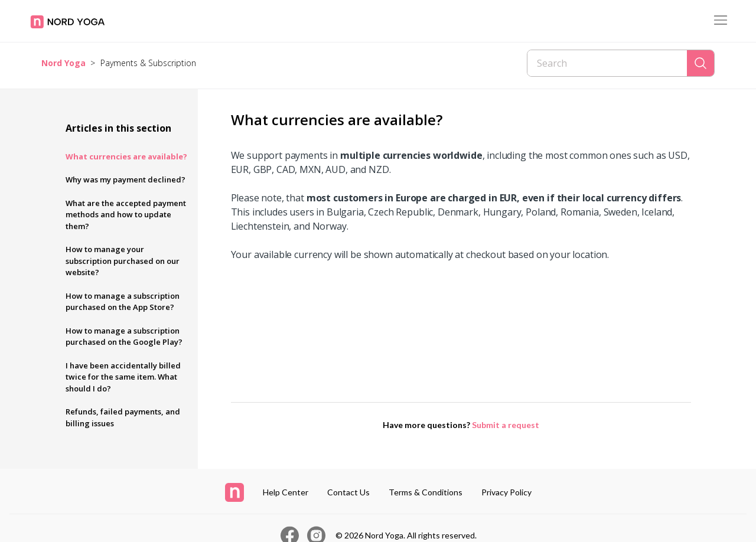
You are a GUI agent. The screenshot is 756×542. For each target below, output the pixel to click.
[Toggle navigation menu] (721, 21)
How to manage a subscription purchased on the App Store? (123, 302)
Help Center (286, 492)
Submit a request (506, 425)
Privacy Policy (506, 492)
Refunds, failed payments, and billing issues (123, 417)
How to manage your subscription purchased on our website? (123, 261)
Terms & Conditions (426, 492)
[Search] (607, 63)
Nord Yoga (63, 63)
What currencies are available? (126, 156)
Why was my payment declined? (126, 179)
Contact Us (348, 492)
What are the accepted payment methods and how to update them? (126, 215)
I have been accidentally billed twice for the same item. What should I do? (123, 377)
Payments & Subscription (148, 63)
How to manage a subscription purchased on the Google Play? (124, 337)
